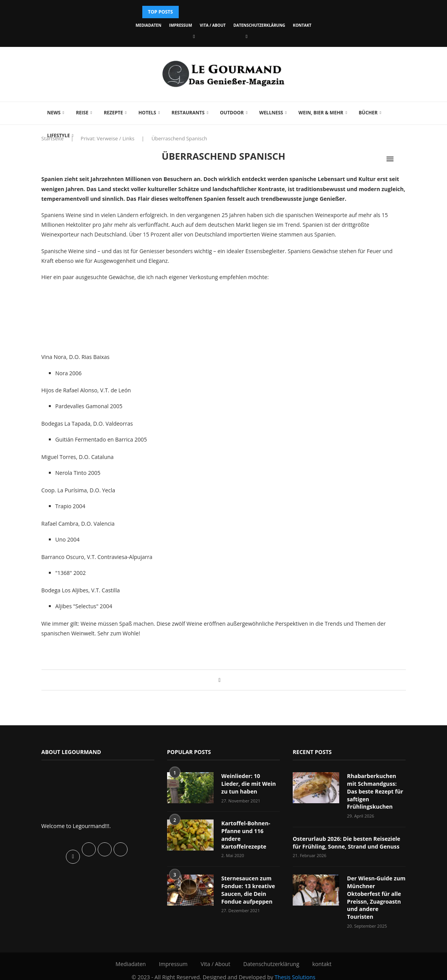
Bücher (368, 113)
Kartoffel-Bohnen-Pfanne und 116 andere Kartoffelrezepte (246, 835)
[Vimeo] (247, 36)
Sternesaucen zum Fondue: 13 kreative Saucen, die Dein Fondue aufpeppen (248, 889)
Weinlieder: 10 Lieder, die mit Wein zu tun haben (251, 783)
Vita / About (213, 25)
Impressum (180, 25)
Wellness (271, 113)
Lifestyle (59, 135)
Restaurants (188, 113)
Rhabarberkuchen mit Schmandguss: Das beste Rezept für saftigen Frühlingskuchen (375, 791)
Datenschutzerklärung (259, 25)
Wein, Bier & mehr (321, 113)
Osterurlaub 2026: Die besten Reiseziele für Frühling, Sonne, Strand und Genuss (346, 842)
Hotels (147, 113)
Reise (82, 113)
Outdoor (232, 113)
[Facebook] (194, 36)
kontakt (302, 25)
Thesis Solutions (295, 969)
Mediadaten (148, 25)
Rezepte (114, 113)
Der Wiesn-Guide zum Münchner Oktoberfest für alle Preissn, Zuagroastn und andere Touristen (376, 893)
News (54, 113)
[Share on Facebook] (220, 680)
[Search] (402, 159)
